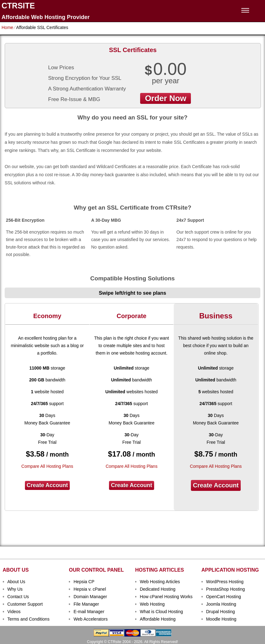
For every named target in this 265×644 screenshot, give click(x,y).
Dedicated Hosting (158, 589)
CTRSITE (18, 6)
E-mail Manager (89, 612)
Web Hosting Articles (160, 582)
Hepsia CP (84, 582)
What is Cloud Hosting (161, 612)
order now (166, 98)
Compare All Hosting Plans (47, 466)
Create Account (47, 485)
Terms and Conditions (28, 619)
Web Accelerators (90, 619)
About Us (17, 582)
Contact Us (18, 597)
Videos (14, 612)
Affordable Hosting (158, 619)
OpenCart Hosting (224, 597)
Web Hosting (152, 604)
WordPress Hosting (225, 582)
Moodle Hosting (221, 619)
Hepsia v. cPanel (90, 589)
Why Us (15, 589)
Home (7, 27)
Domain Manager (90, 597)
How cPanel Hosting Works (166, 597)
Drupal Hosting (221, 612)
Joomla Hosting (221, 604)
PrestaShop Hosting (226, 589)
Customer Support (25, 604)
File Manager (86, 604)
